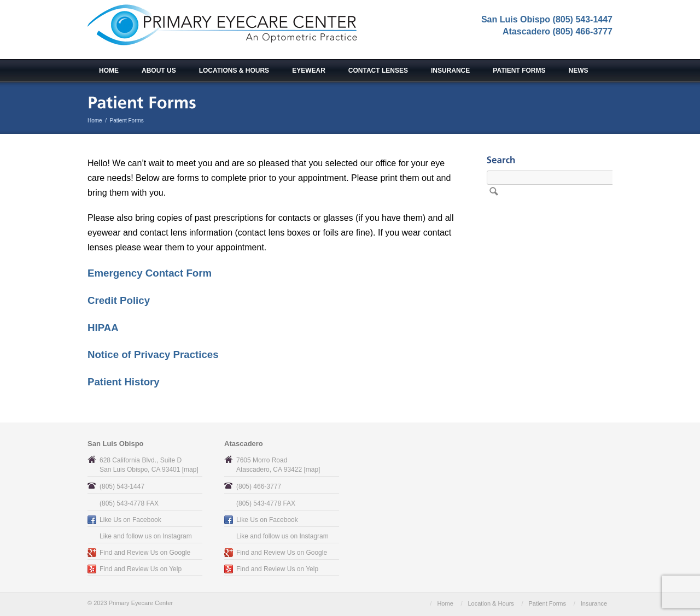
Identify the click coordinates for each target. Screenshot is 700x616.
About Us (159, 71)
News (579, 71)
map (190, 470)
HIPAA (103, 328)
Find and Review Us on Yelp (141, 569)
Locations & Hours (234, 71)
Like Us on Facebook (130, 520)
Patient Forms (519, 71)
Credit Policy (119, 300)
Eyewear (309, 71)
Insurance (450, 71)
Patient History (124, 382)
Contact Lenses (378, 71)
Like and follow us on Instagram (146, 536)
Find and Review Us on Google (145, 553)
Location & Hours (491, 603)
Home (109, 71)
